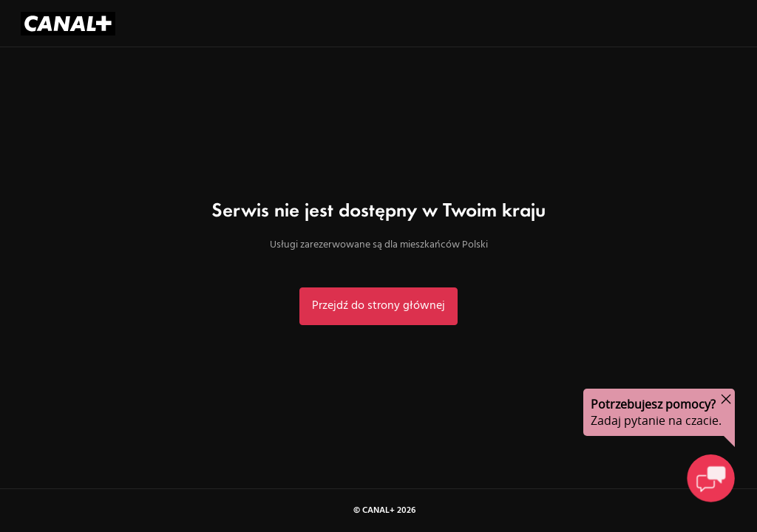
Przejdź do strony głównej (378, 306)
